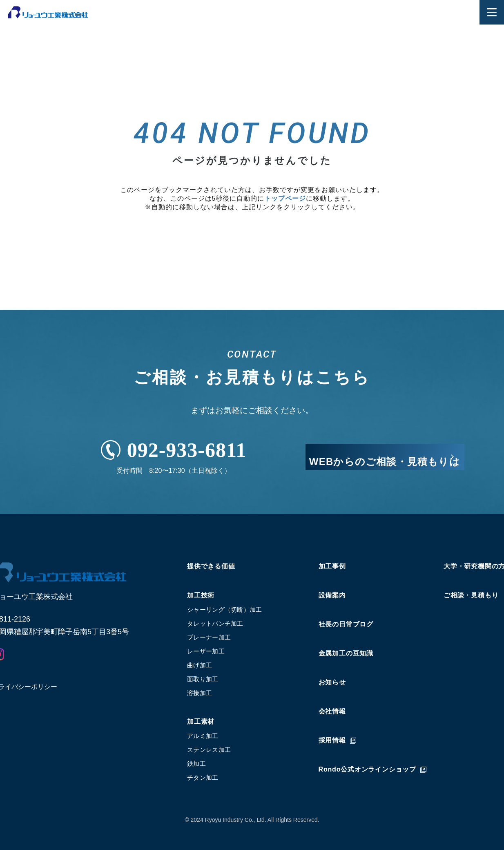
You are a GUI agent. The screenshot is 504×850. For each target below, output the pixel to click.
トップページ (285, 198)
